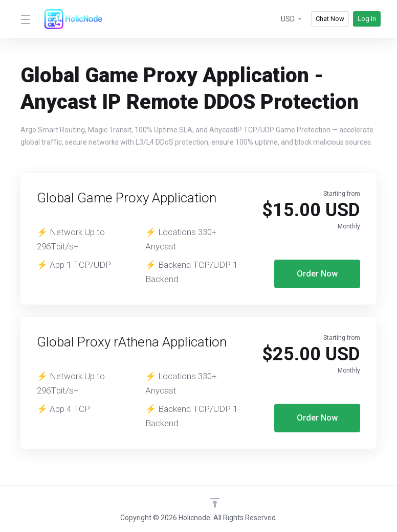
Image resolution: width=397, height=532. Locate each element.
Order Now (317, 274)
